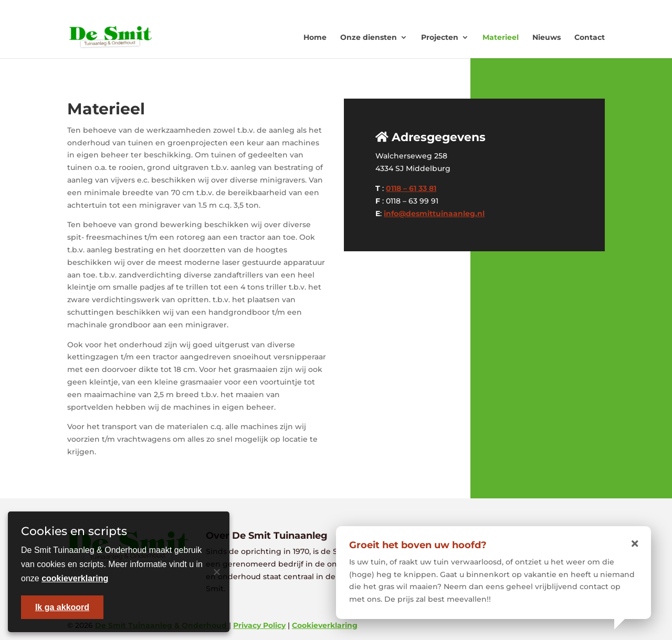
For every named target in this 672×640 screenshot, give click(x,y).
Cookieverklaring (325, 625)
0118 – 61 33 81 (411, 188)
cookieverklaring (75, 578)
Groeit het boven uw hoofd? (418, 545)
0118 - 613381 (472, 8)
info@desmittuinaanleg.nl (434, 214)
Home (315, 37)
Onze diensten (369, 37)
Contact (590, 37)
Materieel (501, 37)
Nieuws (547, 37)
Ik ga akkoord (62, 607)
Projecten (440, 37)
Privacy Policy (259, 625)
